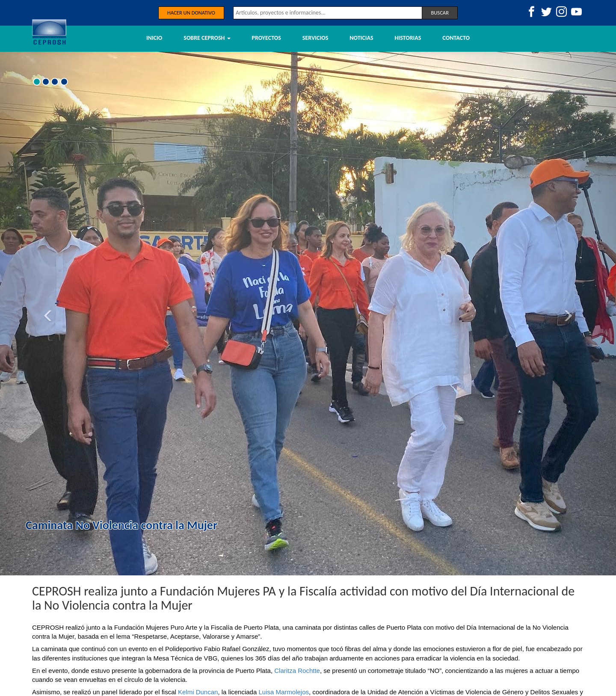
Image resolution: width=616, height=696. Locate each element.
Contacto (456, 38)
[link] (297, 671)
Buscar (440, 13)
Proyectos (267, 38)
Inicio (154, 38)
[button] (46, 314)
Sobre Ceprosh (207, 38)
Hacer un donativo (191, 13)
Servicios (315, 38)
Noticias (361, 38)
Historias (408, 38)
